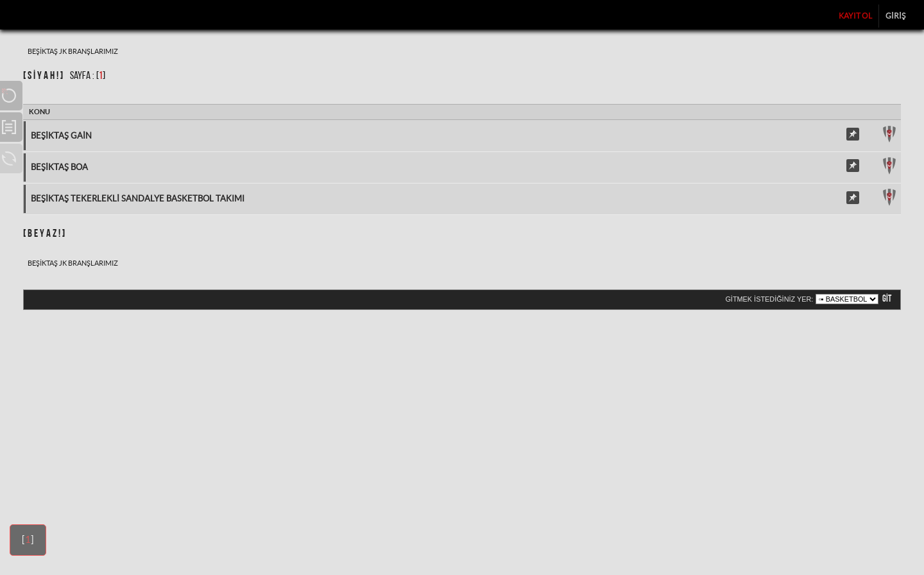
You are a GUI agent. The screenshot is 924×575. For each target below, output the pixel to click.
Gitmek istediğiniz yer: (769, 299)
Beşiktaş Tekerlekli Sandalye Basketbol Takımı (138, 199)
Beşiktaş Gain (61, 136)
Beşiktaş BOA (59, 167)
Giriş (895, 16)
